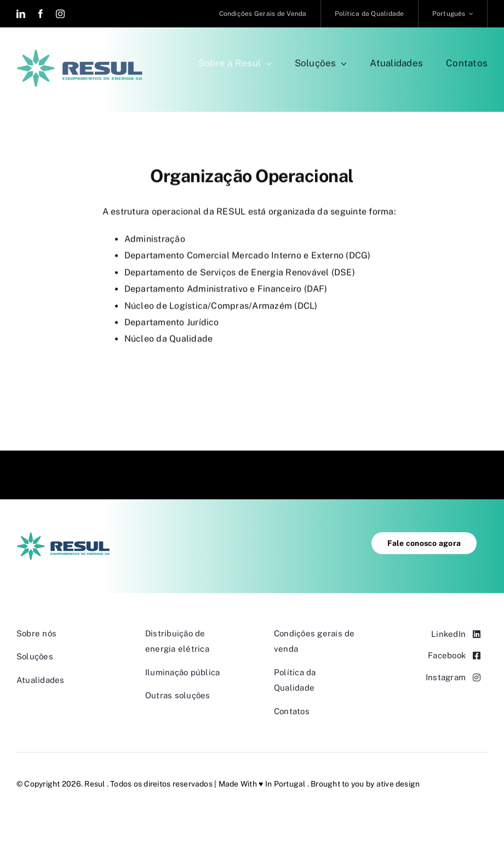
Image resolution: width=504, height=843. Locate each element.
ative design (398, 784)
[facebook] (41, 14)
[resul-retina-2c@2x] (80, 53)
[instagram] (60, 14)
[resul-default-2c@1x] (63, 536)
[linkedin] (21, 14)
